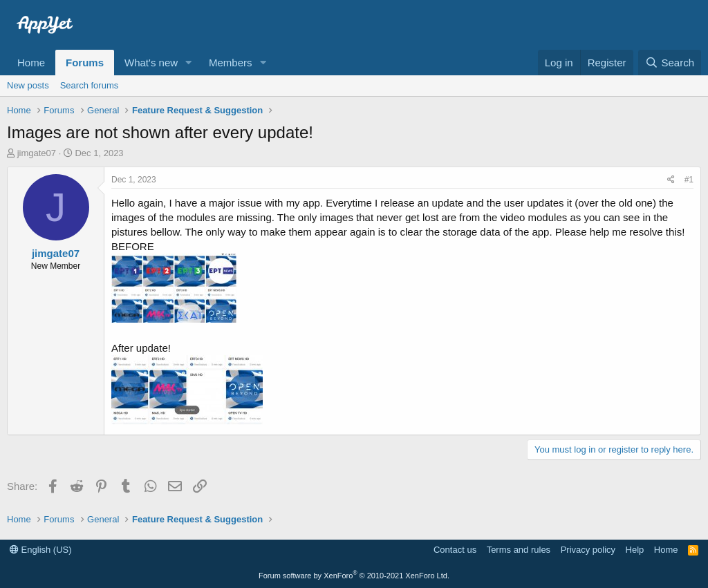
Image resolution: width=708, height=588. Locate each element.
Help (635, 550)
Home (31, 63)
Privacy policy (588, 550)
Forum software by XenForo (354, 576)
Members (231, 63)
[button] (189, 63)
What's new (151, 63)
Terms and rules (519, 550)
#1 (689, 180)
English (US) (41, 550)
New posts (28, 85)
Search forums (90, 85)
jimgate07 (37, 153)
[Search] (670, 63)
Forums (85, 63)
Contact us (455, 550)
